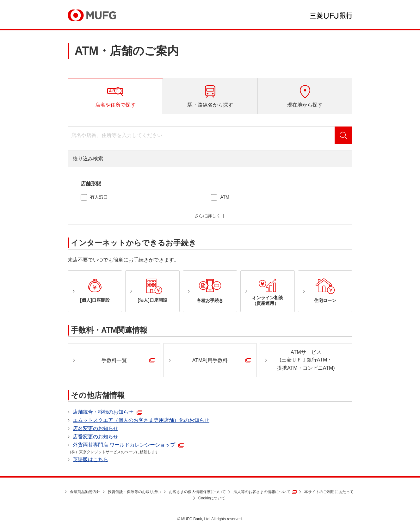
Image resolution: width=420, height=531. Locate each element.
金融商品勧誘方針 (85, 492)
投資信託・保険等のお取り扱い (134, 492)
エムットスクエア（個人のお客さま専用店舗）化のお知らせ (141, 420)
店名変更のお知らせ (96, 428)
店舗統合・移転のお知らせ (103, 412)
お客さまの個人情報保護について (197, 492)
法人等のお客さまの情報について (262, 492)
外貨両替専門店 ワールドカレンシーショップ (124, 445)
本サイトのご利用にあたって (329, 492)
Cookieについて (212, 498)
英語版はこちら (90, 459)
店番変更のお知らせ (96, 437)
